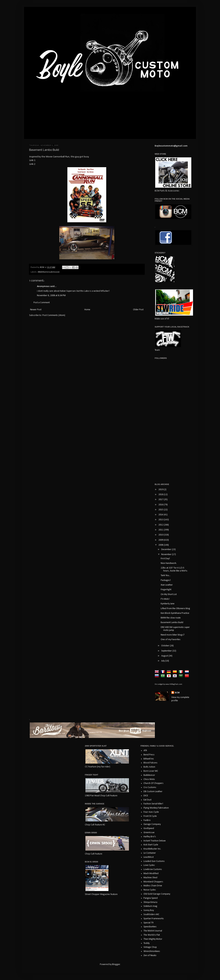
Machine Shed (150, 878)
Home (87, 310)
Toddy (147, 943)
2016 (161, 505)
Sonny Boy (149, 910)
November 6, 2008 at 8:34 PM (51, 296)
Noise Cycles (150, 890)
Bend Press (149, 755)
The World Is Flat (152, 935)
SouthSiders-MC (151, 914)
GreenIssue (149, 833)
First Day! (165, 559)
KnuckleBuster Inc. (152, 849)
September (167, 651)
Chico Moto (149, 779)
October (166, 646)
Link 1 (32, 160)
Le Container (150, 853)
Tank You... (166, 575)
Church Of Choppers (153, 783)
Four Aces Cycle (151, 812)
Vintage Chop (150, 947)
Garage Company (152, 824)
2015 (161, 510)
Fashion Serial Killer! (153, 804)
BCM (177, 693)
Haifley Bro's (150, 837)
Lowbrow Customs (153, 869)
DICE (146, 796)
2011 (161, 530)
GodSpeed (149, 828)
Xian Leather (167, 585)
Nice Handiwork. (169, 563)
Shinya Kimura (150, 902)
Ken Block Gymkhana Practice (175, 613)
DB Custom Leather (153, 792)
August (165, 656)
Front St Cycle (150, 816)
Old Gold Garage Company (157, 894)
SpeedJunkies (150, 927)
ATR (145, 751)
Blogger (116, 964)
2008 (161, 545)
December (167, 549)
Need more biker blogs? (173, 635)
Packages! (166, 580)
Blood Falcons (150, 763)
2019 (161, 490)
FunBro (147, 820)
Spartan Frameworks (154, 919)
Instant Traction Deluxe (155, 841)
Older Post (138, 310)
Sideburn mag (150, 906)
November (167, 554)
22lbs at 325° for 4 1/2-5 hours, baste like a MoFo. (174, 569)
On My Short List (169, 594)
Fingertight (166, 590)
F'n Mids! (165, 599)
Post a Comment (42, 303)
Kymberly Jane (168, 604)
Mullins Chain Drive (153, 886)
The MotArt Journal (153, 931)
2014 (161, 515)
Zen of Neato (150, 955)
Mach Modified (151, 874)
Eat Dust (147, 800)
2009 (161, 540)
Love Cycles (149, 865)
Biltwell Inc (149, 759)
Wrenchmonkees (152, 951)
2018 (161, 495)
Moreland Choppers (153, 882)
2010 (161, 535)
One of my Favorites (171, 640)
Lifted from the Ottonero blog (175, 609)
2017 (161, 500)
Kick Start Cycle (151, 845)
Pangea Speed (151, 898)
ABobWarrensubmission (49, 272)
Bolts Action (149, 767)
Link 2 (32, 164)
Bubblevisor (149, 775)
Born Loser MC (151, 771)
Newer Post (36, 310)
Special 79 (148, 923)
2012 (161, 525)
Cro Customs (150, 787)
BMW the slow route (171, 618)
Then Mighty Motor (153, 939)
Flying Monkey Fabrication (156, 808)
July (163, 661)
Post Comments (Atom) (54, 315)
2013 (161, 520)
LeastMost (149, 857)
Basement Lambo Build (172, 622)
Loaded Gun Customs (154, 861)
